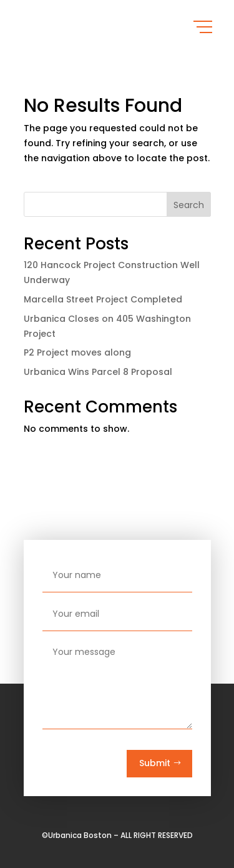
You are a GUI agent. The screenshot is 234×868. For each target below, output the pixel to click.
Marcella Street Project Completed (103, 299)
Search (189, 205)
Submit (155, 763)
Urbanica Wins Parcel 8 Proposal (98, 372)
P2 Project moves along (77, 352)
